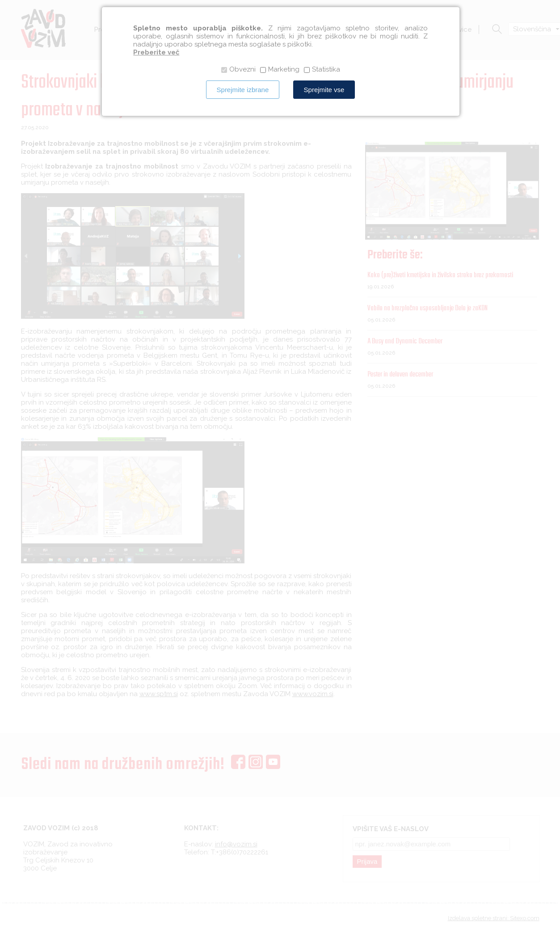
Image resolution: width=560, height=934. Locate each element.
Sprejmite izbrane (243, 90)
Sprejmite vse (324, 90)
